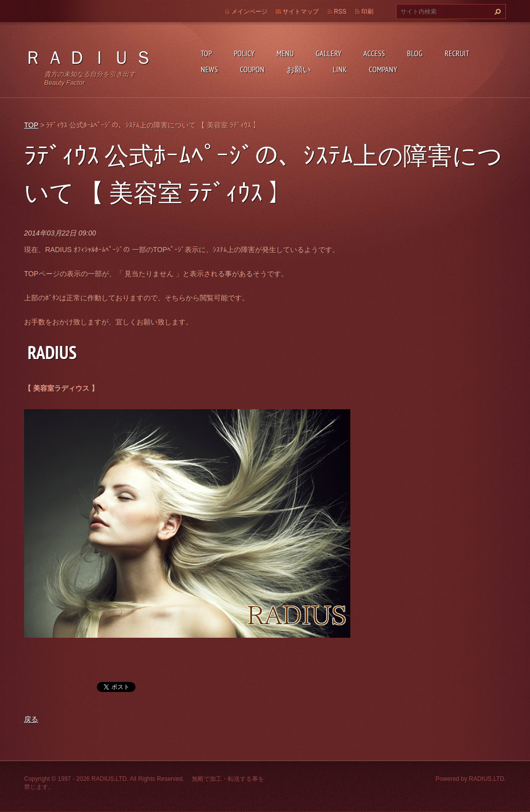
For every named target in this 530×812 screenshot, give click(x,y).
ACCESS (374, 53)
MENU (285, 53)
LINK (340, 69)
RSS (340, 12)
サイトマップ (301, 12)
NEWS (209, 69)
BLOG (415, 53)
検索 (496, 12)
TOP (206, 53)
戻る (31, 719)
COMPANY (383, 69)
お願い (299, 69)
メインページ (249, 12)
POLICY (244, 53)
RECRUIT (457, 53)
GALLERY (328, 53)
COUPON (252, 69)
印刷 (367, 12)
